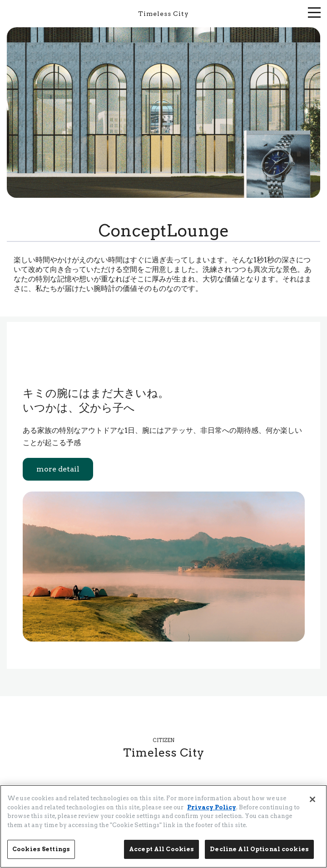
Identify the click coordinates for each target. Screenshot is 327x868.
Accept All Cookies (161, 849)
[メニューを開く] (314, 11)
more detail (58, 469)
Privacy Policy (212, 807)
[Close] (312, 799)
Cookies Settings (41, 849)
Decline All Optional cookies (259, 849)
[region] (163, 826)
